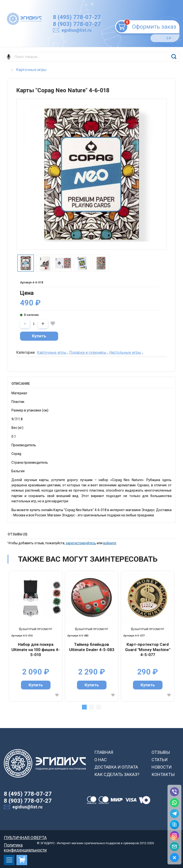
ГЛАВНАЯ (104, 752)
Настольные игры (125, 352)
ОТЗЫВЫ (161, 752)
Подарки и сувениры (88, 352)
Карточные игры (52, 352)
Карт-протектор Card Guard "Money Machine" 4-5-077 (148, 650)
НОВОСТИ (162, 767)
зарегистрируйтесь (81, 543)
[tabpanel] (36, 636)
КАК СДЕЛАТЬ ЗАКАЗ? (117, 774)
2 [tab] (91, 707)
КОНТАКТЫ (163, 774)
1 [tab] (84, 707)
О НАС (101, 760)
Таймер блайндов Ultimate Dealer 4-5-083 (92, 647)
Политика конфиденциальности (25, 845)
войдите (110, 543)
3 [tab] (99, 707)
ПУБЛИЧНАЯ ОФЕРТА (25, 838)
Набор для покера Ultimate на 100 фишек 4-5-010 (36, 650)
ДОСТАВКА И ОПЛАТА (116, 767)
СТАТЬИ (160, 760)
